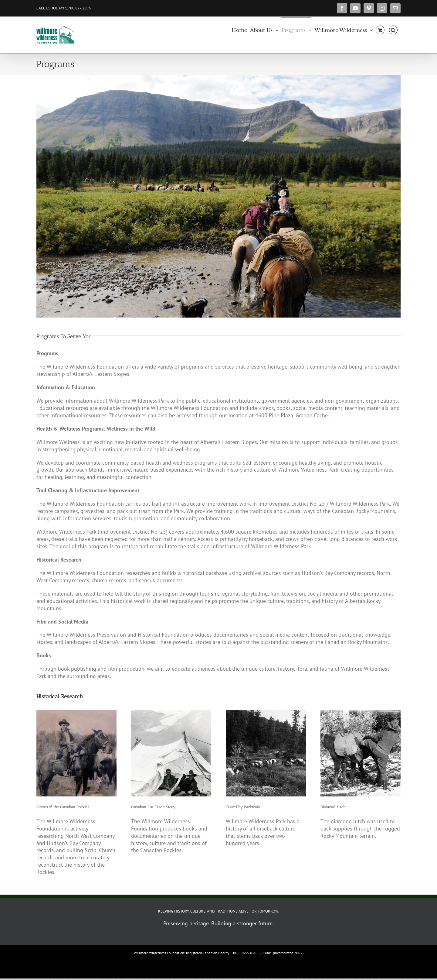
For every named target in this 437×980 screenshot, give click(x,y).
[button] (393, 29)
